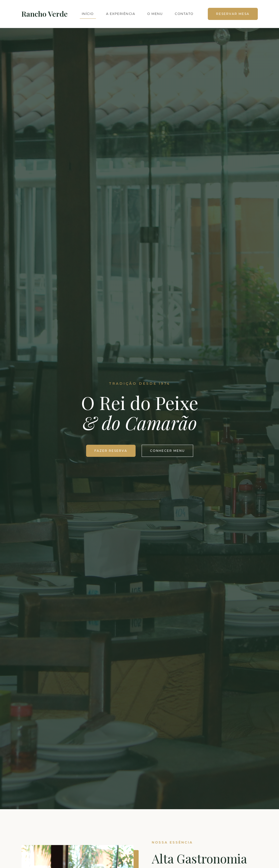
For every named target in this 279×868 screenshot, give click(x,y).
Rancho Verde (45, 14)
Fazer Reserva (111, 451)
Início (88, 14)
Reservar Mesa (233, 14)
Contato (184, 14)
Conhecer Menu (167, 451)
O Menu (155, 14)
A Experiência (121, 14)
